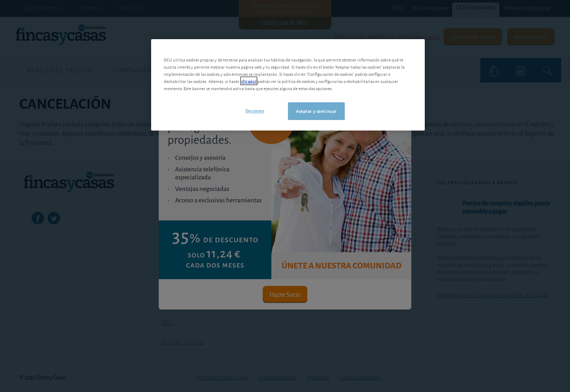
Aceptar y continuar (316, 111)
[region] (288, 85)
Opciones (255, 110)
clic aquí (249, 81)
